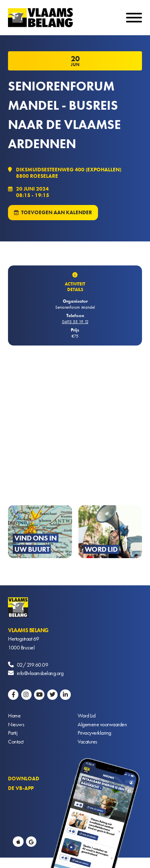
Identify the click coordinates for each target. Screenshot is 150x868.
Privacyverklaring (94, 733)
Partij (13, 733)
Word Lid (86, 715)
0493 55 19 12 (75, 321)
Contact (16, 741)
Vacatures (87, 741)
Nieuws (16, 724)
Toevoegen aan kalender (57, 212)
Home (14, 715)
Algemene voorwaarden (102, 724)
